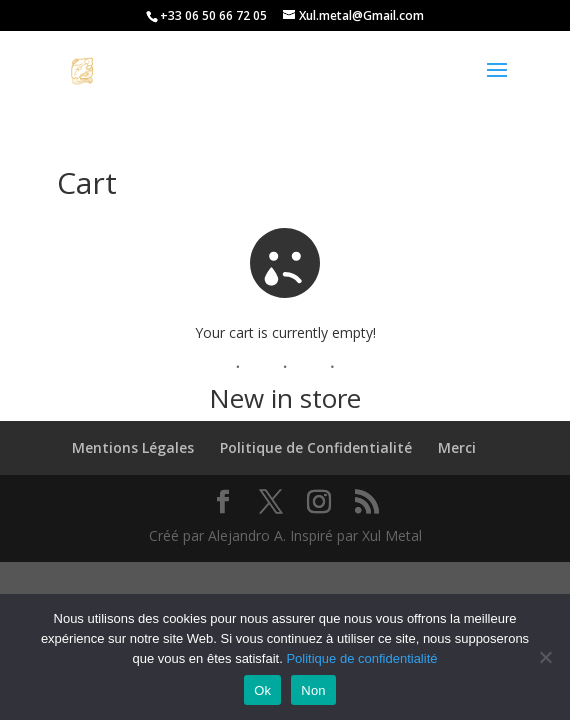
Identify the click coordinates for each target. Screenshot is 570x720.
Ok (262, 690)
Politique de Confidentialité (316, 447)
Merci (457, 447)
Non (313, 690)
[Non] (545, 657)
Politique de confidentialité (361, 658)
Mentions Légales (133, 447)
